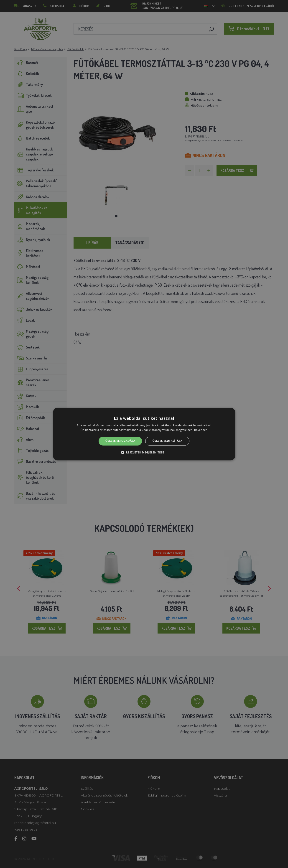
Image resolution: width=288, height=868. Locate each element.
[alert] (144, 434)
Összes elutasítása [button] (167, 441)
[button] (144, 452)
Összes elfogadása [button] (120, 441)
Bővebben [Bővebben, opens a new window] (201, 430)
